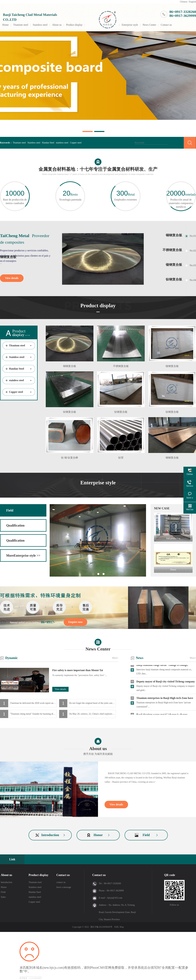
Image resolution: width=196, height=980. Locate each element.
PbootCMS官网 (101, 968)
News (140, 658)
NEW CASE (162, 508)
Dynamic (12, 658)
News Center (149, 25)
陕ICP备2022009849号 (101, 927)
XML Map (119, 927)
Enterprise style (130, 25)
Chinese (184, 2)
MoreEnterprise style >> (23, 555)
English (192, 2)
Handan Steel (48, 143)
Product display (74, 25)
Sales (3, 897)
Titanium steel (21, 25)
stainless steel (62, 143)
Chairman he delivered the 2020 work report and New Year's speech (33, 703)
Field (10, 510)
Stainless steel (40, 25)
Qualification (15, 525)
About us (57, 25)
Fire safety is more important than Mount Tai (78, 670)
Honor (98, 835)
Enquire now (75, 622)
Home (5, 25)
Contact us (166, 25)
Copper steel (76, 143)
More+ (115, 658)
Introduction (50, 835)
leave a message (64, 887)
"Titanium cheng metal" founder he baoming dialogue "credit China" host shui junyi (33, 714)
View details (12, 278)
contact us (61, 882)
